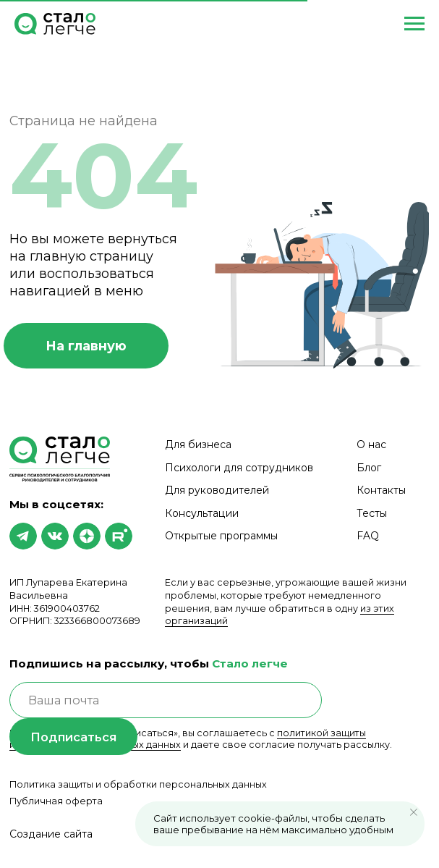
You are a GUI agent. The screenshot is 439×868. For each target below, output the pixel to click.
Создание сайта (51, 834)
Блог (369, 468)
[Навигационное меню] (414, 24)
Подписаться (73, 737)
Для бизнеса (198, 444)
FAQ (368, 536)
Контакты (381, 490)
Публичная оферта (56, 801)
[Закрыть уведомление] (414, 812)
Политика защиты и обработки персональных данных (138, 784)
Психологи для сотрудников (239, 468)
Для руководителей (217, 490)
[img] (23, 536)
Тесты (372, 513)
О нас (371, 444)
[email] (166, 700)
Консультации (202, 513)
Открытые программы (221, 536)
